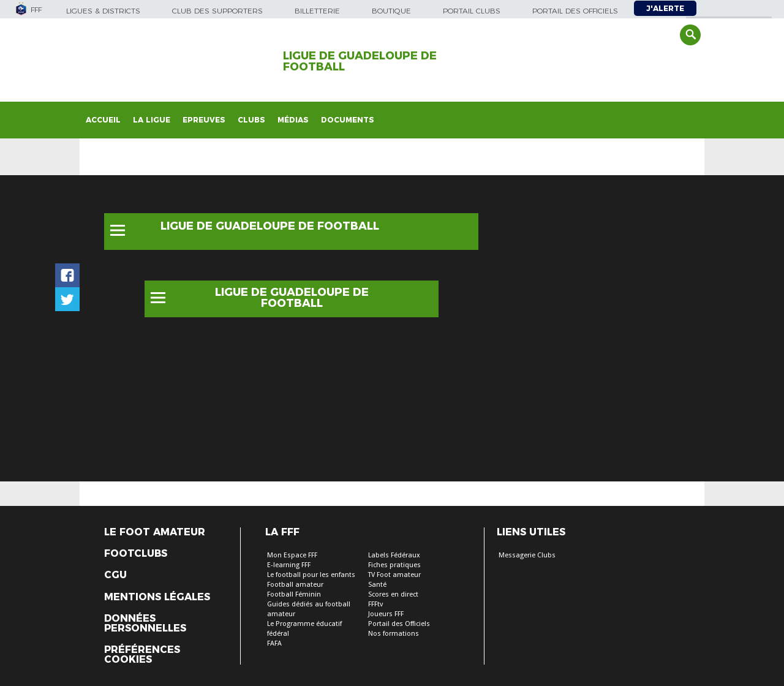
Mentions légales (157, 597)
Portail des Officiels (399, 624)
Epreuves (204, 120)
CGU (115, 575)
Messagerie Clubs (527, 555)
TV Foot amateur (394, 575)
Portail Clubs (472, 11)
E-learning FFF (289, 565)
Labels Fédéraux (394, 555)
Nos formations (394, 634)
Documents (348, 120)
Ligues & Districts (103, 11)
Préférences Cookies (142, 655)
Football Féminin (294, 594)
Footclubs (136, 554)
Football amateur (295, 585)
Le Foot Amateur (155, 532)
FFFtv (375, 604)
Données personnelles (145, 624)
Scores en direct (393, 594)
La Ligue (152, 120)
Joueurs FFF (386, 614)
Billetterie (317, 11)
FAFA (274, 643)
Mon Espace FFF (292, 555)
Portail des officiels (575, 11)
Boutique (391, 11)
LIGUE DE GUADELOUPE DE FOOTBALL (360, 61)
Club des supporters (217, 11)
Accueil (103, 120)
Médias (293, 120)
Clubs (251, 120)
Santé (377, 585)
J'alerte (665, 8)
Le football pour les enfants (311, 575)
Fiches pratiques (394, 565)
